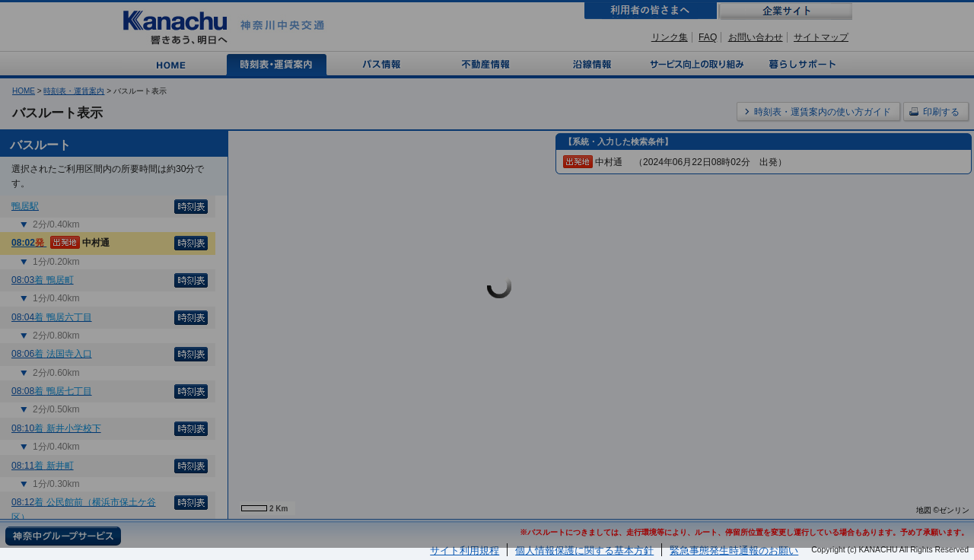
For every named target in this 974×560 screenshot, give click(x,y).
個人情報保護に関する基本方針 (584, 550)
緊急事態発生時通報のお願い (734, 550)
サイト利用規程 (465, 550)
